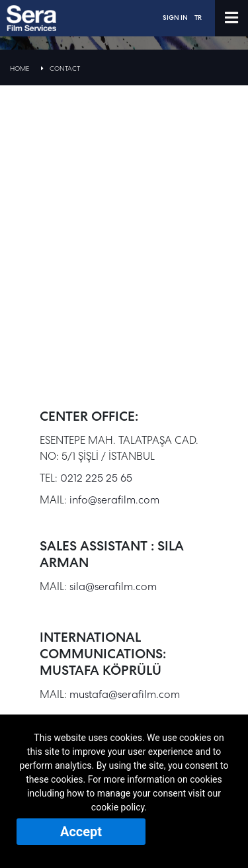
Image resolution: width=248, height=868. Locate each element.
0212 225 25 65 (96, 478)
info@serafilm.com (114, 500)
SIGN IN (175, 18)
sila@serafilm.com (113, 586)
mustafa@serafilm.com (125, 694)
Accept (81, 832)
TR (198, 18)
